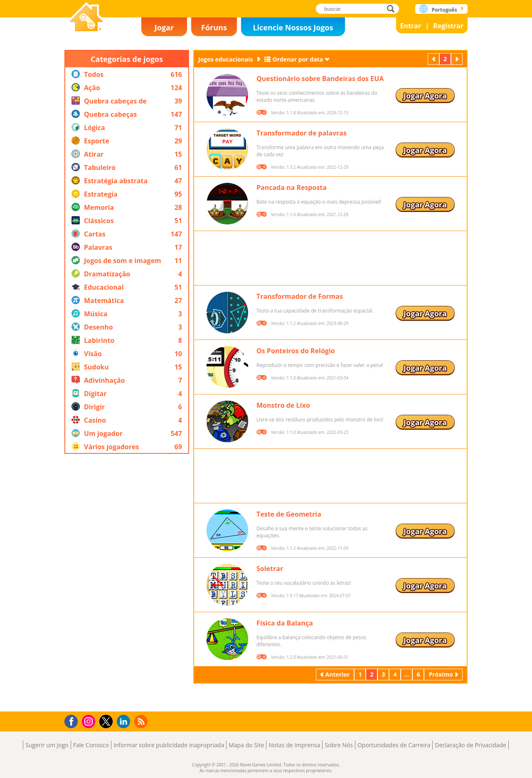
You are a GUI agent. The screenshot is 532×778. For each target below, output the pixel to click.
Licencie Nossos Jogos (293, 27)
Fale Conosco (91, 745)
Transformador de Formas (300, 296)
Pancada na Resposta (292, 187)
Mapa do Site (246, 745)
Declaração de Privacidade (470, 745)
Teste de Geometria (289, 514)
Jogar (164, 27)
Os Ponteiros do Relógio (296, 351)
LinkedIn (125, 722)
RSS (142, 721)
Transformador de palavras (302, 133)
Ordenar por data (298, 59)
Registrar (448, 26)
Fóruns (214, 27)
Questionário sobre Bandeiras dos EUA (320, 79)
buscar (393, 9)
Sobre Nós (339, 745)
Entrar (411, 26)
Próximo (458, 59)
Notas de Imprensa (294, 745)
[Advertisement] (127, 583)
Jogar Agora (425, 96)
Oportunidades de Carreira (394, 745)
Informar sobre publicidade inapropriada (169, 745)
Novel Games (86, 18)
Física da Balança (285, 623)
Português (444, 10)
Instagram (90, 721)
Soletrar (270, 569)
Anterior (434, 59)
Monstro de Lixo (283, 405)
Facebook (73, 720)
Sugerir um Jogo (47, 745)
